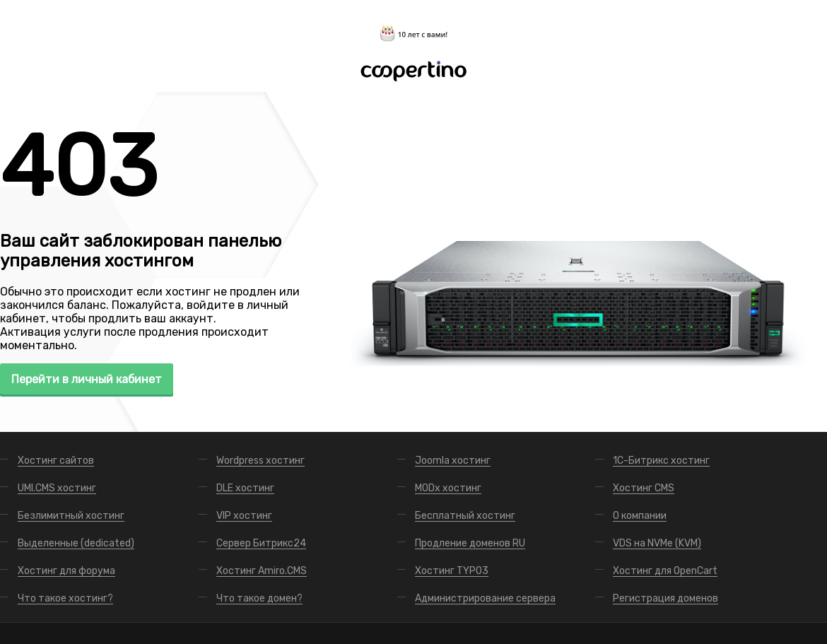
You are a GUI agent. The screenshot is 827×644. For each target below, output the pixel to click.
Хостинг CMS (644, 488)
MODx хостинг (448, 488)
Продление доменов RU (470, 543)
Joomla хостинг (453, 461)
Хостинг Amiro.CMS (262, 571)
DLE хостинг (245, 488)
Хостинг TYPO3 (452, 571)
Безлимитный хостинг (71, 516)
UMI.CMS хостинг (57, 488)
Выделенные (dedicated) (76, 543)
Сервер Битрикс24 (261, 543)
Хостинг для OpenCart (665, 571)
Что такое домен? (259, 598)
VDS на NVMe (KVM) (657, 543)
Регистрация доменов (665, 598)
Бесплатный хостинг (465, 516)
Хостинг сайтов (56, 461)
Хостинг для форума (66, 571)
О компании (640, 516)
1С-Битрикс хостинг (661, 461)
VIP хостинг (244, 516)
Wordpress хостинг (260, 461)
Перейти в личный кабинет (87, 379)
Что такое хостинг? (65, 598)
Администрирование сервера (485, 598)
